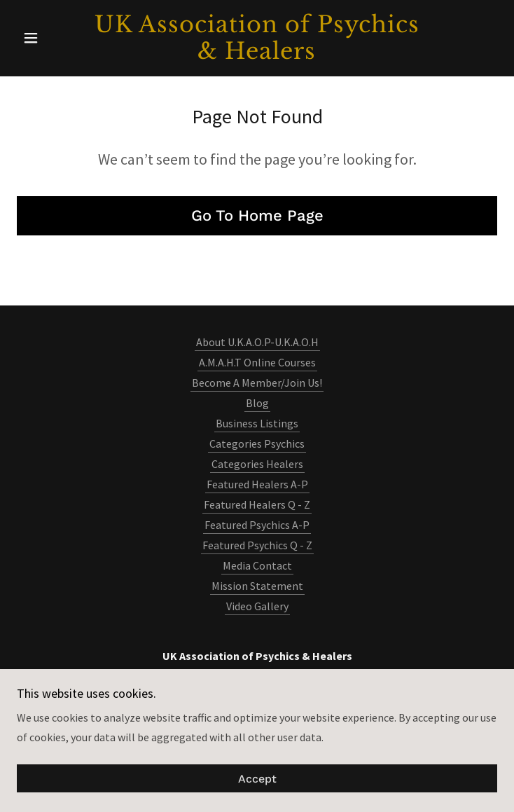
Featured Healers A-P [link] (257, 484)
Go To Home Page (257, 215)
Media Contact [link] (257, 565)
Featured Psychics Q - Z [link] (257, 545)
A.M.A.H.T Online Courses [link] (257, 362)
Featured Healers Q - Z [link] (257, 504)
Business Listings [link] (257, 423)
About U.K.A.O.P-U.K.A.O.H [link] (257, 342)
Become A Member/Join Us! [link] (257, 383)
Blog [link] (257, 403)
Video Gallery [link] (257, 606)
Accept (257, 779)
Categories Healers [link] (257, 464)
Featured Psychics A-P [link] (257, 525)
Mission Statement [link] (257, 586)
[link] (257, 38)
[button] (53, 38)
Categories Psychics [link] (257, 443)
